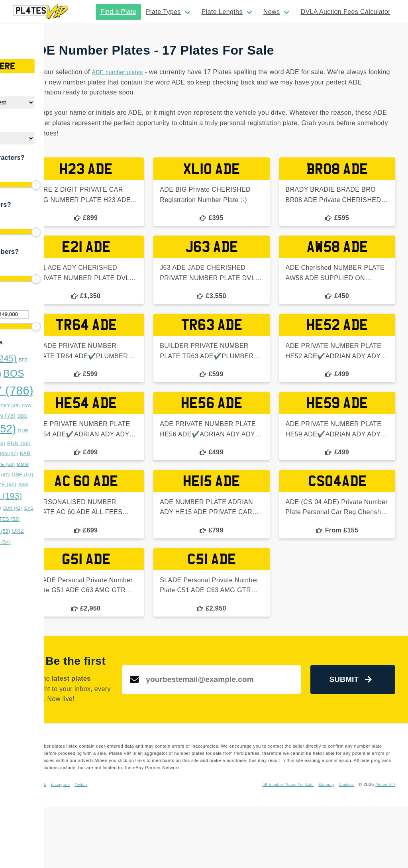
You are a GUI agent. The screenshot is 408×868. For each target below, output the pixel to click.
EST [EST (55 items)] (31, 444)
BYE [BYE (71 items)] (22, 405)
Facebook (125, 838)
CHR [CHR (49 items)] (46, 406)
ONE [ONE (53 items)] (80, 475)
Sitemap (365, 838)
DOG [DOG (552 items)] (47, 429)
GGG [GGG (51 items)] (43, 454)
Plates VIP (384, 845)
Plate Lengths (222, 12)
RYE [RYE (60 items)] (63, 484)
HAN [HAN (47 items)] (66, 454)
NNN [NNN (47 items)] (57, 475)
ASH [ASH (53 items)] (20, 360)
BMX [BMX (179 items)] (40, 374)
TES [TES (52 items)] (68, 519)
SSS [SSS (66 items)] (21, 508)
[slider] (12, 185)
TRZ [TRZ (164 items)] (28, 530)
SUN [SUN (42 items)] (71, 508)
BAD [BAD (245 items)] (54, 358)
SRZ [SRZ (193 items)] (61, 496)
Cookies (387, 838)
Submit (362, 714)
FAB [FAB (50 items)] (53, 444)
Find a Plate (118, 12)
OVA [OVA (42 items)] (19, 485)
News (272, 12)
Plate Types (163, 12)
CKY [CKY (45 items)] (68, 406)
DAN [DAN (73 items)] (61, 416)
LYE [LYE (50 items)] (63, 464)
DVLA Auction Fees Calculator (345, 12)
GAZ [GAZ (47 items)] (20, 454)
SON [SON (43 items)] (29, 497)
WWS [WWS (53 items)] (34, 542)
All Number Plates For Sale (322, 838)
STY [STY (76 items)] (47, 508)
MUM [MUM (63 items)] (33, 474)
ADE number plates (208, 72)
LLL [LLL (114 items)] (36, 464)
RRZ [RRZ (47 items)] (40, 485)
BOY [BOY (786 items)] (63, 390)
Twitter (174, 838)
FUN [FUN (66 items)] (77, 443)
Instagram (151, 838)
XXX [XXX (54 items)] (58, 542)
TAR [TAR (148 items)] (38, 518)
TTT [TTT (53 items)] (58, 531)
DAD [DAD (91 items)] (33, 415)
